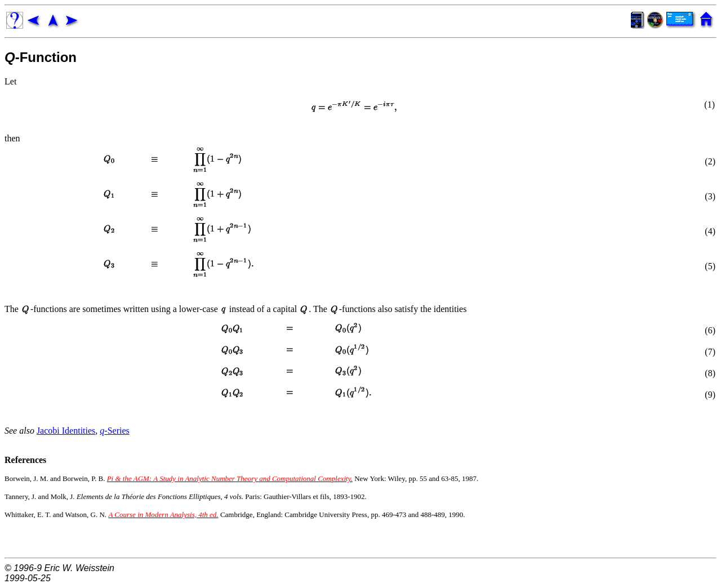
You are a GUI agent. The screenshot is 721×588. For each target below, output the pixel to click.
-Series (114, 431)
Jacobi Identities (66, 431)
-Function (41, 57)
